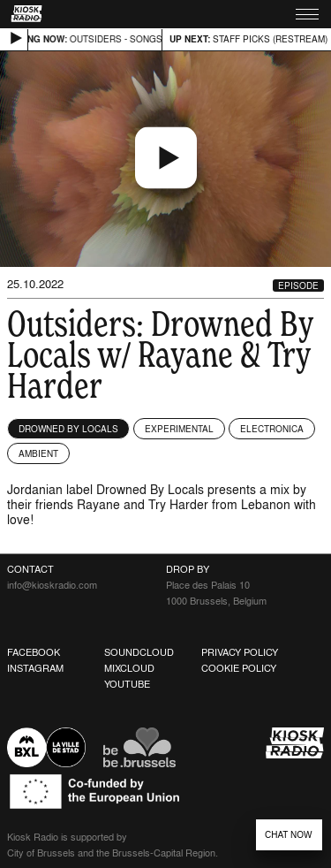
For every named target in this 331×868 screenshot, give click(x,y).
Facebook (34, 652)
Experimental (179, 429)
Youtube (127, 684)
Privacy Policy (240, 652)
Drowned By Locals (68, 429)
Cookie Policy (239, 668)
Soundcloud (139, 652)
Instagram (35, 668)
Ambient (38, 453)
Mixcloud (129, 668)
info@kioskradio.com (52, 585)
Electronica (272, 429)
